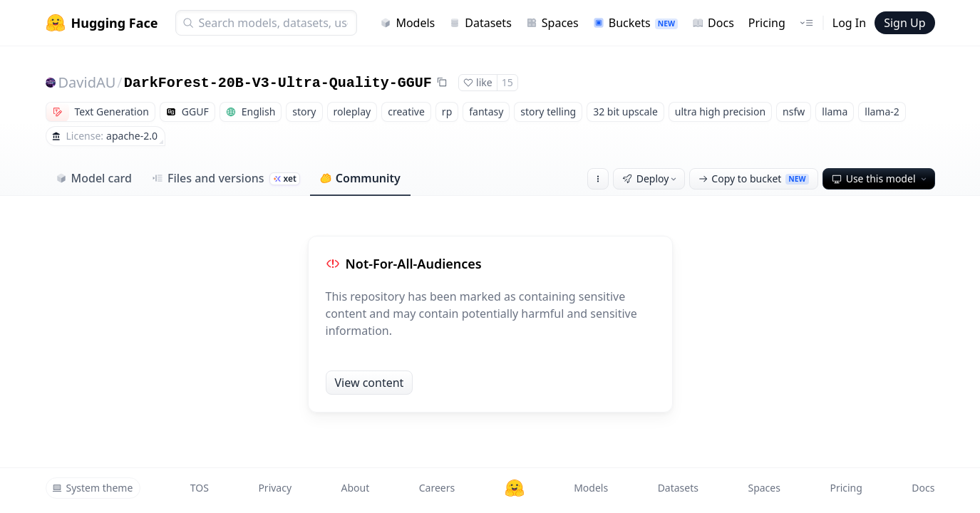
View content (370, 383)
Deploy (651, 178)
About (356, 488)
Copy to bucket (753, 178)
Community (360, 178)
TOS (200, 488)
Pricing (767, 23)
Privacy (275, 488)
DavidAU (87, 82)
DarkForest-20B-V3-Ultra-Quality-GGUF (278, 83)
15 (507, 82)
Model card (94, 178)
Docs (713, 23)
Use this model (880, 178)
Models (407, 23)
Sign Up (904, 23)
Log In (849, 23)
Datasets (480, 23)
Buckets (635, 23)
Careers (437, 488)
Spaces (552, 23)
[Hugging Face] (515, 488)
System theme (93, 488)
